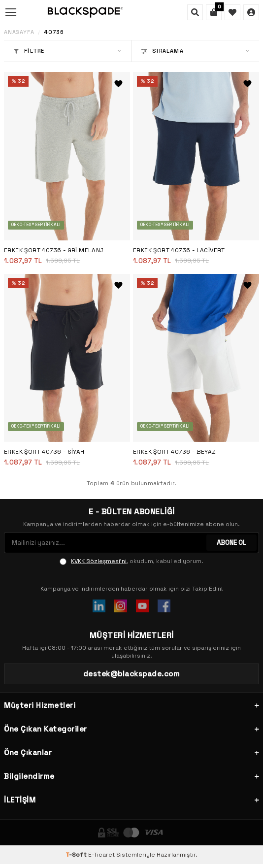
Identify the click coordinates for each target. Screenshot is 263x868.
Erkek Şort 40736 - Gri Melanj (54, 250)
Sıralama (195, 51)
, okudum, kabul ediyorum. (131, 561)
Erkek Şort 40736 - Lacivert (179, 250)
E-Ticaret (101, 855)
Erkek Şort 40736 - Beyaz (175, 452)
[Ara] (195, 12)
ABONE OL (231, 543)
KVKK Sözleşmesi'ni (99, 561)
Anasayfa (19, 32)
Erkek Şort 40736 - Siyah (44, 452)
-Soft (77, 855)
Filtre (67, 51)
